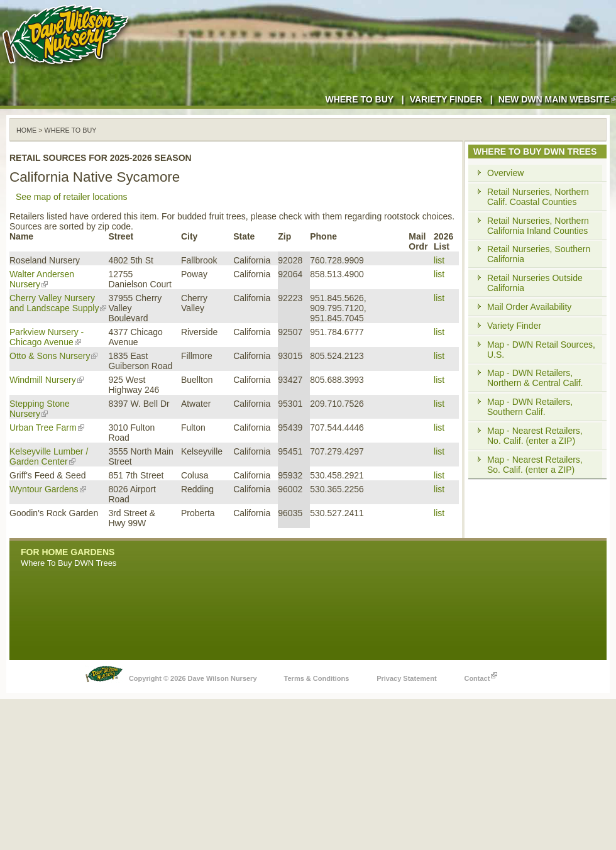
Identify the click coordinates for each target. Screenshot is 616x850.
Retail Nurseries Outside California (535, 283)
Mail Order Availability (529, 307)
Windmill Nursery (47, 380)
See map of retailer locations (71, 197)
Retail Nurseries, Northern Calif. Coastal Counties (538, 197)
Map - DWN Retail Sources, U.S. (541, 350)
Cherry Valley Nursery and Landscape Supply (58, 303)
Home (26, 130)
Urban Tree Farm (47, 428)
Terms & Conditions (317, 678)
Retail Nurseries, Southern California (539, 254)
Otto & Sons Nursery (53, 356)
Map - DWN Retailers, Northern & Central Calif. (535, 378)
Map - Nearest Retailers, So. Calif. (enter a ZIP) (535, 465)
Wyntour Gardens (48, 489)
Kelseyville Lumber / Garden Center (49, 456)
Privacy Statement (406, 678)
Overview (505, 173)
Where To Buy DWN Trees (69, 563)
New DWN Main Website (557, 99)
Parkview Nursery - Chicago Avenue (47, 337)
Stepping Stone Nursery (40, 409)
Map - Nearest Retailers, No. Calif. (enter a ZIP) (535, 436)
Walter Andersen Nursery (42, 279)
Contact (481, 675)
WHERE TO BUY (71, 130)
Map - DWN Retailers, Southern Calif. (530, 407)
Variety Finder (446, 99)
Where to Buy (359, 99)
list (439, 260)
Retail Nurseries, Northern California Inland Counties (538, 226)
